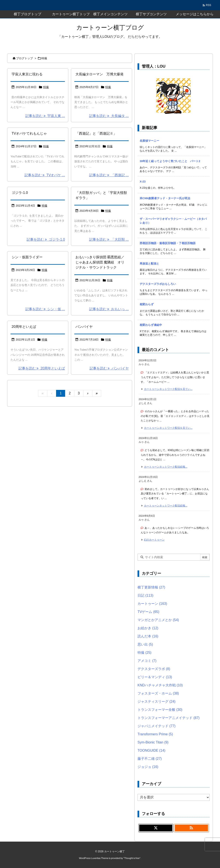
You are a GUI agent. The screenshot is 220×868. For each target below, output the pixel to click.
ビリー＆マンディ (155, 677)
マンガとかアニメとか (158, 620)
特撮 (46, 87)
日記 (145, 595)
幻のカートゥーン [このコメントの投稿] (154, 540)
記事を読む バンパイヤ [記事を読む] (109, 368)
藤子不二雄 (150, 759)
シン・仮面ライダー (27, 257)
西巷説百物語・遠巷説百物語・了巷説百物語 (168, 243)
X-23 (143, 182)
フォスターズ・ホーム (158, 693)
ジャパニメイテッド (157, 726)
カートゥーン (152, 604)
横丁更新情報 (151, 587)
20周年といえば (24, 327)
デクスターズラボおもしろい (158, 284)
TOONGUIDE (151, 750)
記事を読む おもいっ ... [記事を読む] (109, 309)
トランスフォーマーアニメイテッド (169, 718)
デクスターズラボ (154, 669)
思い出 (145, 644)
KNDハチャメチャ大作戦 (160, 685)
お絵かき (148, 628)
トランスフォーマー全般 (160, 710)
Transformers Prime (155, 734)
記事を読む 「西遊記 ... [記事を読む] (109, 175)
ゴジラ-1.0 (20, 193)
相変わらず (147, 304)
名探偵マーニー (149, 141)
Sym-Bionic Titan (153, 742)
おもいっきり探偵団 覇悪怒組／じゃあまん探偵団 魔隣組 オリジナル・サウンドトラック (100, 262)
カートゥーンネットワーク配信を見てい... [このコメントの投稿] (168, 389)
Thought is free (132, 858)
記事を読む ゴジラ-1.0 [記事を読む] (46, 239)
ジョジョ (148, 767)
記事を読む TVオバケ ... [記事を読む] (45, 175)
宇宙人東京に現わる (27, 74)
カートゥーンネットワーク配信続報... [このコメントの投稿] (166, 467)
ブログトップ (24, 58)
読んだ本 (148, 636)
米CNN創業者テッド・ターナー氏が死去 (165, 198)
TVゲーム (148, 612)
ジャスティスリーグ (157, 702)
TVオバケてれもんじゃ (29, 133)
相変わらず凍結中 (151, 325)
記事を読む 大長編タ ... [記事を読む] (109, 116)
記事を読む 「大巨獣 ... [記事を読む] (109, 239)
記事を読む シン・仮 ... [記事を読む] (45, 309)
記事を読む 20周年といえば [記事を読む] (42, 368)
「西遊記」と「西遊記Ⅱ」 (96, 133)
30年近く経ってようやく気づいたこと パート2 (170, 161)
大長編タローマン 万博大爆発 (99, 74)
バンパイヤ (84, 327)
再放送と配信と (149, 264)
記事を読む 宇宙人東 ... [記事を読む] (45, 116)
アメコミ (147, 661)
